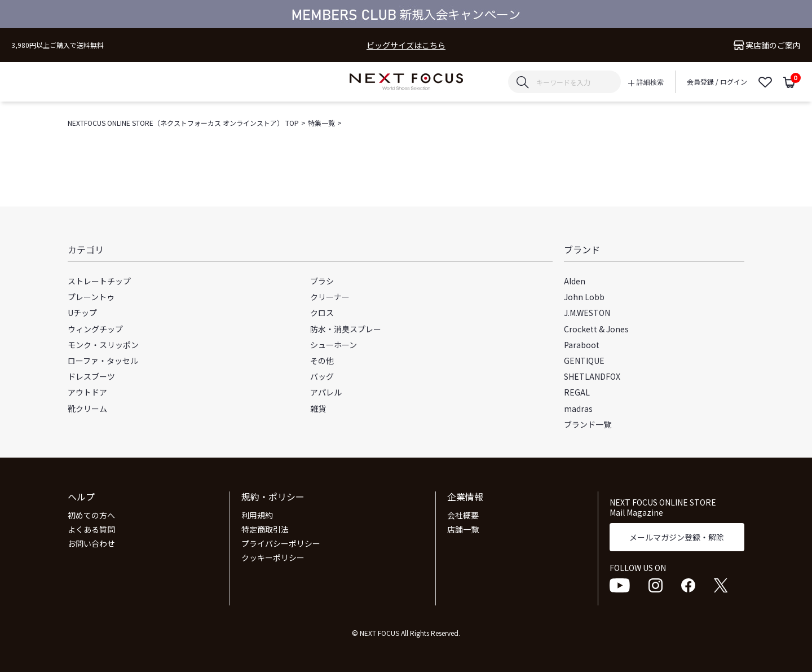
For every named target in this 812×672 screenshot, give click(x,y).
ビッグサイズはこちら (406, 45)
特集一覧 (321, 123)
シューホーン (334, 345)
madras (578, 409)
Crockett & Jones (596, 329)
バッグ (322, 376)
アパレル (326, 392)
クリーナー (330, 297)
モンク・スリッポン (103, 345)
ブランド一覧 (588, 424)
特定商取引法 (265, 529)
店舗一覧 (463, 529)
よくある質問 (91, 529)
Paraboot (582, 345)
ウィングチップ (95, 329)
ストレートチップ (99, 281)
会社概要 (463, 515)
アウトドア (87, 392)
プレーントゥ (91, 297)
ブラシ (322, 281)
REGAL (577, 392)
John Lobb (584, 297)
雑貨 (318, 409)
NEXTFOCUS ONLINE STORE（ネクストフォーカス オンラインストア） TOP (183, 123)
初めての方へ (91, 515)
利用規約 (257, 515)
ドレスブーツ (91, 376)
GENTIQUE (584, 361)
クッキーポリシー (273, 557)
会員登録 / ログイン (717, 82)
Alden (575, 281)
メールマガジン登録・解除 (677, 537)
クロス (322, 313)
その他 (322, 361)
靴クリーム (87, 409)
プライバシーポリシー (281, 543)
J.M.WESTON (587, 313)
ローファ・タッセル (103, 361)
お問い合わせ (91, 543)
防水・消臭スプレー (346, 329)
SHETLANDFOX (592, 376)
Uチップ (82, 313)
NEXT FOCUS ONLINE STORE (406, 82)
